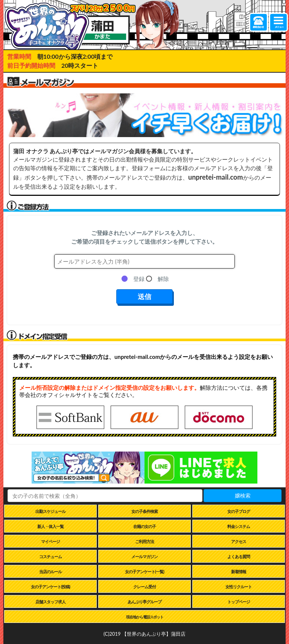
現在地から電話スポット (145, 617)
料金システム (239, 526)
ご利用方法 (144, 541)
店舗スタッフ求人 (50, 602)
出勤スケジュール (50, 511)
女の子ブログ (239, 511)
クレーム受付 (144, 587)
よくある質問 (239, 556)
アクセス (239, 541)
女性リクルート (239, 587)
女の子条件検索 (144, 511)
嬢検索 (243, 495)
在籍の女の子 (144, 526)
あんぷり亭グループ (144, 602)
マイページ (50, 541)
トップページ (239, 602)
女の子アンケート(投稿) (50, 587)
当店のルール (50, 572)
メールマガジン (144, 556)
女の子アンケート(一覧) (144, 572)
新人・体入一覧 (50, 526)
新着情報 (239, 572)
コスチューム (50, 556)
